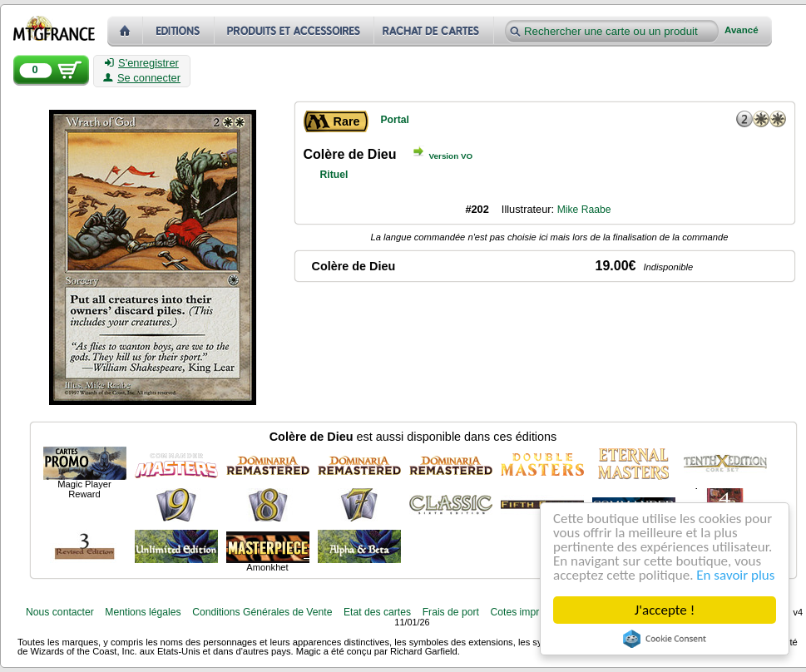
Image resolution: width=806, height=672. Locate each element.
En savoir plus (736, 575)
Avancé (742, 30)
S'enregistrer (142, 63)
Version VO (451, 156)
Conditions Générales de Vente (262, 612)
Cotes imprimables (532, 612)
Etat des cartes (377, 612)
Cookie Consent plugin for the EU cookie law (665, 639)
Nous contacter (60, 612)
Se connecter (142, 78)
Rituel (334, 175)
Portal (395, 120)
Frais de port (451, 612)
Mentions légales (143, 612)
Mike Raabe (584, 210)
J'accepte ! (665, 610)
